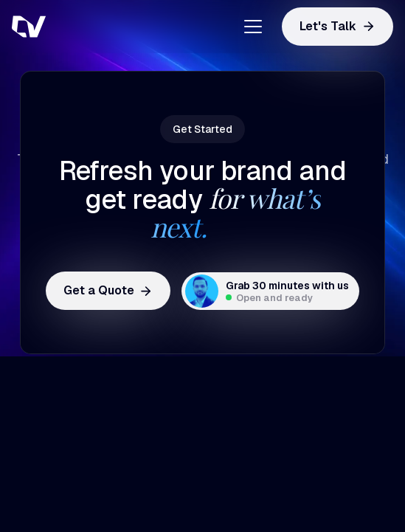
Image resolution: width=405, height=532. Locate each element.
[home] (86, 27)
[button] (247, 27)
